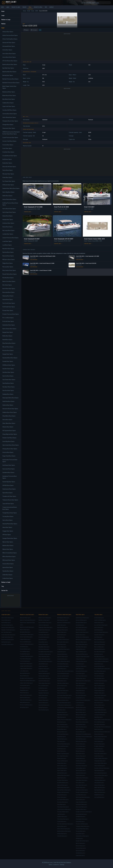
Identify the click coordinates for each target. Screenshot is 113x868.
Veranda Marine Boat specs (82, 836)
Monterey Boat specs (44, 676)
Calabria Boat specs (81, 649)
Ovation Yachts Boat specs (26, 683)
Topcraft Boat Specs (8, 504)
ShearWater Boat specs (82, 780)
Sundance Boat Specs (8, 472)
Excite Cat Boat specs (25, 649)
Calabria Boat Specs (8, 103)
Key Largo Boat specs (81, 695)
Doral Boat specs (24, 647)
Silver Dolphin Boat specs (101, 763)
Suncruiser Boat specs (81, 807)
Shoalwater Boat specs (100, 761)
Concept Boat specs (43, 632)
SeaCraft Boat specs (62, 773)
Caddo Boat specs (62, 652)
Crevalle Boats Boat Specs (10, 156)
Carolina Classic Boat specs (27, 634)
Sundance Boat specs (81, 809)
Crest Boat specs (80, 664)
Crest (33, 11)
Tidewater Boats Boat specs (83, 826)
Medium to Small (38, 7)
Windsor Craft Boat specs (26, 705)
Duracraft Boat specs (99, 666)
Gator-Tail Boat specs (100, 688)
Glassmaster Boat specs (100, 695)
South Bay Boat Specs (8, 441)
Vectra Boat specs (80, 834)
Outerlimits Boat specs (44, 681)
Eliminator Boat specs (44, 649)
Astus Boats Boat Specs (9, 57)
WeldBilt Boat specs (99, 795)
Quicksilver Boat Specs (9, 325)
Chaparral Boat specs (25, 639)
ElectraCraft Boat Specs (9, 167)
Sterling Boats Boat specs (101, 773)
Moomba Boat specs (81, 724)
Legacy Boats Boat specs (26, 668)
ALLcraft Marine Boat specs (101, 625)
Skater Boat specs (62, 778)
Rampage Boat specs (25, 688)
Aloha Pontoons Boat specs (82, 618)
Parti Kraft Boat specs (81, 739)
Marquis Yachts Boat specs (8, 627)
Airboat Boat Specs (8, 32)
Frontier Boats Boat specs (101, 681)
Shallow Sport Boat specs (82, 778)
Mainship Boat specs (25, 673)
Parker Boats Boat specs (44, 683)
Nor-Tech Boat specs (6, 632)
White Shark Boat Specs (9, 556)
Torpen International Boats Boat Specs (10, 508)
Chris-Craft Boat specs (26, 642)
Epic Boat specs (61, 688)
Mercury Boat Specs (8, 267)
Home (3, 7)
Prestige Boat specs (25, 685)
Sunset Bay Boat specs (81, 814)
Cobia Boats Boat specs (63, 666)
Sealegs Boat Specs (8, 394)
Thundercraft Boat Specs (9, 496)
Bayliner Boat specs (25, 630)
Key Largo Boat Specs (8, 230)
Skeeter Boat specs (81, 787)
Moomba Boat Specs (8, 278)
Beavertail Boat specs (100, 644)
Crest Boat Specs (7, 148)
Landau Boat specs (80, 698)
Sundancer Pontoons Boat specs (84, 812)
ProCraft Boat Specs (8, 321)
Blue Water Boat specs (81, 647)
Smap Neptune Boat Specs (10, 434)
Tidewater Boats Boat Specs (10, 500)
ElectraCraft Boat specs (82, 671)
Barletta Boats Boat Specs (10, 64)
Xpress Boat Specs (8, 567)
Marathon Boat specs (81, 707)
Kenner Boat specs (80, 693)
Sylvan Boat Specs (8, 493)
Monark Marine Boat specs (82, 722)
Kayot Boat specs (61, 710)
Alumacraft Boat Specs (9, 42)
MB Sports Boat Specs (9, 259)
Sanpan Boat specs (62, 763)
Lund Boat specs (80, 705)
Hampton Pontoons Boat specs (102, 700)
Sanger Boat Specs (8, 354)
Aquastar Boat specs (99, 635)
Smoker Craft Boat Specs (9, 438)
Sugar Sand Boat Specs (9, 456)
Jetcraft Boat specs (43, 664)
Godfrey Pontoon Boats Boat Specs (10, 204)
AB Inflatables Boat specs (63, 618)
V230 (37, 11)
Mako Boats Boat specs (63, 715)
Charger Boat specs (81, 659)
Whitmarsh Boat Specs (9, 560)
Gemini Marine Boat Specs (9, 199)
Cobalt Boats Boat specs (44, 630)
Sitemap (62, 865)
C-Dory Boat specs (62, 647)
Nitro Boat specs (80, 729)
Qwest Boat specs (99, 749)
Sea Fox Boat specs (62, 766)
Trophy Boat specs (62, 821)
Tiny (46, 7)
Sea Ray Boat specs (6, 642)
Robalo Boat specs (62, 758)
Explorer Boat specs (99, 673)
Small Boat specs (80, 615)
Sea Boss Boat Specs (8, 372)
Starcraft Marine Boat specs (64, 790)
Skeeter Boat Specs (8, 427)
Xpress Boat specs (80, 851)
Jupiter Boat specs (43, 666)
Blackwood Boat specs (81, 642)
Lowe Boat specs (80, 703)
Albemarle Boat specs (25, 618)
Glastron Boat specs (62, 693)
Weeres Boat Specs (8, 549)
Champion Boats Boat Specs (10, 121)
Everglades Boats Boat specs (46, 652)
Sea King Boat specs (81, 768)
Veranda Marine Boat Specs (10, 524)
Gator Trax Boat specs (100, 686)
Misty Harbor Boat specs (82, 720)
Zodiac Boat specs (80, 855)
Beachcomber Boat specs (82, 632)
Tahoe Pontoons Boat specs (64, 809)
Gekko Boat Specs (7, 196)
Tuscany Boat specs (81, 831)
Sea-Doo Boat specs (81, 770)
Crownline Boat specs (44, 637)
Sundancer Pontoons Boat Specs (10, 477)
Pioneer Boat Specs (8, 310)
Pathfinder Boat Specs (9, 307)
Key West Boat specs (62, 712)
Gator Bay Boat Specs (8, 192)
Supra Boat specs (61, 804)
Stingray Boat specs (62, 795)
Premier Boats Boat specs (64, 744)
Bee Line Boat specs (99, 647)
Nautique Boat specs (62, 732)
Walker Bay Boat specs (100, 787)
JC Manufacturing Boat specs (64, 705)
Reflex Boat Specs (7, 336)
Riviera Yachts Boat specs (8, 639)
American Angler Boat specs (101, 632)
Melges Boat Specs (8, 263)
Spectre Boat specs (43, 703)
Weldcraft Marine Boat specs (64, 831)
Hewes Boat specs (80, 690)
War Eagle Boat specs (100, 790)
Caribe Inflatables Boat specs (101, 659)
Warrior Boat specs (80, 843)
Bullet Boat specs (99, 654)
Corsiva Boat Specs (8, 145)
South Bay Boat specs (81, 795)
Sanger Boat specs (80, 758)
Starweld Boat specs (99, 770)
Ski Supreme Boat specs (82, 790)
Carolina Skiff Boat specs (82, 654)
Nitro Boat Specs (7, 285)
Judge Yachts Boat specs (26, 666)
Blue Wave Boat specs (100, 652)
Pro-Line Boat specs (44, 686)
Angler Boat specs (62, 625)
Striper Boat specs (62, 797)
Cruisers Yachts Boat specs (27, 644)
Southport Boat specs (63, 780)
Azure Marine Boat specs (63, 639)
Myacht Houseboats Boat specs (28, 681)
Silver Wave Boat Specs (9, 423)
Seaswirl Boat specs (44, 700)
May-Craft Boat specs (62, 724)
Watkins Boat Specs (8, 545)
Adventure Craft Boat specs (64, 622)
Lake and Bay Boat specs (100, 710)
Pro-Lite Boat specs (81, 746)
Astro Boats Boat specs (81, 627)
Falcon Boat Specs (8, 170)
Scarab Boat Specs (8, 361)
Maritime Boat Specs (8, 252)
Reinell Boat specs (80, 753)
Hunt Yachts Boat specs (7, 625)
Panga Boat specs (61, 737)
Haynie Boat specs (99, 703)
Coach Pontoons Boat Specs (10, 137)
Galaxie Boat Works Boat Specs (11, 188)
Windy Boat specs (24, 707)
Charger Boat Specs (8, 125)
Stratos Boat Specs (8, 452)
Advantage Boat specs (63, 620)
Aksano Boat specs (99, 622)
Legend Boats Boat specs (101, 712)
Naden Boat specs (99, 729)
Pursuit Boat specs (43, 690)
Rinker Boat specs (24, 693)
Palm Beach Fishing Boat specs (83, 734)
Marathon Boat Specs (8, 249)
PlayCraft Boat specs (62, 739)
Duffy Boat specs (80, 669)
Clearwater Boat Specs (9, 128)
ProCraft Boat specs (81, 749)
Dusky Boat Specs (7, 163)
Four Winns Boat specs (26, 659)
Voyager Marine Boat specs (82, 841)
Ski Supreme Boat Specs (9, 430)
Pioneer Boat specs (81, 744)
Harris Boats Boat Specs (9, 209)
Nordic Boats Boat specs (45, 678)
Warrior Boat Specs (8, 542)
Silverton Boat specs (25, 697)
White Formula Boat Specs (10, 553)
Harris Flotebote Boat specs (64, 698)
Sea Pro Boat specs (62, 770)
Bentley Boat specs (81, 635)
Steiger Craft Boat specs (63, 792)
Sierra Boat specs (80, 783)
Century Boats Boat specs (63, 661)
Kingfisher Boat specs (44, 669)
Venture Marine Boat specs (64, 829)
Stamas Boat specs (43, 707)
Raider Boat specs (62, 751)
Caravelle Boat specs (62, 659)
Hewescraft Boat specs (63, 700)
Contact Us (5, 590)
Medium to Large (16, 7)
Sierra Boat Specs (7, 419)
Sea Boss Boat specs (81, 761)
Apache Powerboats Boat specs (28, 620)
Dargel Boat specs (99, 664)
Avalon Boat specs (62, 635)
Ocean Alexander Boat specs (8, 635)
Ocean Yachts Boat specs (8, 637)
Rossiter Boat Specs (8, 350)
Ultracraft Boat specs (99, 785)
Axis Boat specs (61, 637)
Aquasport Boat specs (63, 630)
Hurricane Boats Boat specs (64, 703)
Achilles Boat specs (99, 618)
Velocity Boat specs (62, 826)
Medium (24, 7)
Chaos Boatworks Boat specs (101, 661)
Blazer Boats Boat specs (82, 644)
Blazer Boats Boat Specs (9, 95)
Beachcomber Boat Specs (9, 72)
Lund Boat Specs (7, 245)
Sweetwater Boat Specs (9, 489)
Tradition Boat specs (62, 816)
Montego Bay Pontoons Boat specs (103, 727)
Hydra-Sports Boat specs (26, 664)
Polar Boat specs (61, 741)
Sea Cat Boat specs (80, 763)
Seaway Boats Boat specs (63, 775)
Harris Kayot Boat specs (82, 688)
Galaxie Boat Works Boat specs (83, 681)
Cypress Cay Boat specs (63, 676)
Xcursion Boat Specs (8, 564)
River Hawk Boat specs (63, 756)
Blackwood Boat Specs (9, 92)
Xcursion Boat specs (81, 848)
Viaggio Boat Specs (8, 531)
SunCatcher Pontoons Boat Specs (10, 461)
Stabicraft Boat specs (62, 785)
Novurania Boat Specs (8, 292)
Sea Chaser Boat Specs (9, 380)
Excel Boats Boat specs (100, 671)
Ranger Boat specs (80, 751)
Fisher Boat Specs (7, 177)
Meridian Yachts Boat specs (27, 678)
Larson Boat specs (43, 671)
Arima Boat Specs (7, 50)
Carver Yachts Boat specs (26, 637)
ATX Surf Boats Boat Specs (10, 61)
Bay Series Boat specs (100, 642)
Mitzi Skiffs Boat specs (100, 724)
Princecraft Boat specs (63, 746)
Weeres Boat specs (81, 846)
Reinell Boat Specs (7, 340)
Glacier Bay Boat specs (44, 656)
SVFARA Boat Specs (8, 485)
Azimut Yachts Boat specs (8, 618)
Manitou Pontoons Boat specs (64, 720)
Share (26, 30)
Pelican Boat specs (99, 734)
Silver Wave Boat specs (81, 785)
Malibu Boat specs (62, 717)
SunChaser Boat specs (81, 804)
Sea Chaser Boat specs (81, 766)
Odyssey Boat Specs (8, 296)
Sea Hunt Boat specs (62, 768)
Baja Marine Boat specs (44, 620)
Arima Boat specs (80, 625)
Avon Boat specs (98, 637)
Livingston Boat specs (100, 715)
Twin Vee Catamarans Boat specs (65, 824)
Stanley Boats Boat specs (63, 787)
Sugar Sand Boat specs (81, 802)
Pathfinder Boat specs (81, 741)
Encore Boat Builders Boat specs (102, 669)
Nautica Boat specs (62, 729)
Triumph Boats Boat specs (82, 829)
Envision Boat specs (62, 686)
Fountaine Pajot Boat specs (27, 656)
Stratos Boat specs (80, 800)
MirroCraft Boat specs (100, 722)
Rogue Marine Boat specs (100, 753)
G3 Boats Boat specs (81, 678)
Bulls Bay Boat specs (99, 656)
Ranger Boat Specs (8, 332)
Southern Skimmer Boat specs (102, 768)
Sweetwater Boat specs (82, 819)
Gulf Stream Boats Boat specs (64, 695)
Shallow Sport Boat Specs (10, 412)
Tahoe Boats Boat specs (63, 807)
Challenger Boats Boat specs (46, 627)
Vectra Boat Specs (8, 520)
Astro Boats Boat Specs (9, 53)
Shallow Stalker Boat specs (101, 758)
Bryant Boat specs (62, 644)
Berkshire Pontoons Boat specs (84, 639)
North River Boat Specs (9, 289)
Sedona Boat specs (81, 775)
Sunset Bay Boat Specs (9, 482)
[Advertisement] (11, 601)
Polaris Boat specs (99, 741)
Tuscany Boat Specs (8, 516)
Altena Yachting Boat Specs (10, 39)
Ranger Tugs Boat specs (63, 753)
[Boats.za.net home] (9, 3)
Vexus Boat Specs (7, 527)
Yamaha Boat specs (81, 853)
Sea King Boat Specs (8, 383)
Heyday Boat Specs (8, 219)
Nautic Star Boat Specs (9, 281)
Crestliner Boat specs (81, 666)
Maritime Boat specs (81, 710)
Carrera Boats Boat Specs (10, 114)
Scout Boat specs (43, 698)
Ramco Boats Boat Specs (9, 329)
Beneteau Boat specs (25, 632)
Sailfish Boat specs (43, 695)
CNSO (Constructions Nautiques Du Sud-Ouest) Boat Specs (11, 133)
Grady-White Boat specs (44, 659)
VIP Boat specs (79, 838)
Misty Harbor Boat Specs (9, 270)
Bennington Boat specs (63, 642)
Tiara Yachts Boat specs (26, 700)
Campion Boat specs (62, 654)
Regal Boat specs (24, 690)
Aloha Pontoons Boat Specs (10, 35)
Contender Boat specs (44, 635)
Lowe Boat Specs (7, 241)
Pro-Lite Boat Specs (8, 318)
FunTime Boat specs (25, 661)
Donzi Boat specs (43, 639)
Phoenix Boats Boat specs (101, 737)
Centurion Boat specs (44, 625)
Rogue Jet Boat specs (63, 761)
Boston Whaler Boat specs (45, 622)
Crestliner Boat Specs (8, 152)
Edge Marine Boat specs (63, 683)
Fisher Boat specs (80, 673)
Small (30, 7)
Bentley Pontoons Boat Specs (10, 79)
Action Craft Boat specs (100, 620)
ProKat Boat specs (43, 688)
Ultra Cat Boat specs (99, 783)
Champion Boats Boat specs (83, 656)
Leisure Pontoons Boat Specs (10, 238)
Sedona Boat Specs (8, 405)
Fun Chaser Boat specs (81, 676)
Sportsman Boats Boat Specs (11, 445)
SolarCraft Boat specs (100, 766)
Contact (52, 7)
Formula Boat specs (25, 651)
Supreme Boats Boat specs (101, 775)
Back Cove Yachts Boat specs (27, 627)
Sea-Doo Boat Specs (8, 390)
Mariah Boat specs (62, 722)
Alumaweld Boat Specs (9, 46)
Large (8, 7)
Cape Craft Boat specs (81, 652)
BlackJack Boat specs (100, 649)
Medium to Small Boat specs (64, 615)
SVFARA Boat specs (81, 816)
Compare (34, 30)
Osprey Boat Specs (8, 299)
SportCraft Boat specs (44, 705)
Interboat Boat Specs (8, 223)
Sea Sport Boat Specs (9, 387)
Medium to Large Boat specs (27, 615)
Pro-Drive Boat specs (100, 744)
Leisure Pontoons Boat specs (83, 700)
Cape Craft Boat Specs (9, 106)
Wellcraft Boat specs (25, 702)
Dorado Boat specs (43, 642)
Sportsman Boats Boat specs (83, 797)
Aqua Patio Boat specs (63, 627)
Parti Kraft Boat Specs (9, 303)
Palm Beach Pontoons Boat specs (84, 737)
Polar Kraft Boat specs (100, 739)
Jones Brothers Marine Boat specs (66, 707)
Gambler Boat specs (99, 683)
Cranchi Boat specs (6, 620)
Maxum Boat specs (25, 676)
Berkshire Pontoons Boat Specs (11, 83)
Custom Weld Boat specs (63, 673)
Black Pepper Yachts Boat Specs (9, 87)
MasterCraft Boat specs (44, 673)
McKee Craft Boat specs (63, 727)
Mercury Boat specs (81, 717)
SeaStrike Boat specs (81, 773)
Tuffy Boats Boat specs (100, 780)
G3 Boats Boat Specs (8, 185)
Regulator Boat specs (44, 693)
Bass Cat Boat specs (99, 639)
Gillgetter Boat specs (99, 693)
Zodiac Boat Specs (8, 578)
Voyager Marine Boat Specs (10, 538)
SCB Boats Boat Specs (9, 365)
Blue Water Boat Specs (9, 99)
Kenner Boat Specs (8, 227)
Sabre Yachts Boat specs (26, 695)
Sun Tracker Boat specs (63, 800)
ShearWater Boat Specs (9, 416)
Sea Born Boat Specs (8, 369)
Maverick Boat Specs (8, 256)
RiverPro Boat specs (99, 751)
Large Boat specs (6, 615)
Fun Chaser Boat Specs (9, 181)
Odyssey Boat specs (81, 732)
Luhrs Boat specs (24, 671)
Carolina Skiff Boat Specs (9, 110)
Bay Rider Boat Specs (8, 68)
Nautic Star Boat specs (81, 727)
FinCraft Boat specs (99, 676)
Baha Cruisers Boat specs (45, 618)
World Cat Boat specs (44, 710)
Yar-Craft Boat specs (99, 797)
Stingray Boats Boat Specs (10, 449)
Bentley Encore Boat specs (82, 637)
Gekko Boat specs (80, 686)
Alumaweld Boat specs (81, 622)
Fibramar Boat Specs (8, 174)
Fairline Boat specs (6, 622)
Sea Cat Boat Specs (8, 376)
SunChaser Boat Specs (9, 465)
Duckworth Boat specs (63, 678)
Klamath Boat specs (99, 707)
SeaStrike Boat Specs (8, 401)
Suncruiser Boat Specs (9, 469)
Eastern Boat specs (43, 644)
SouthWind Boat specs (63, 783)
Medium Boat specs (43, 615)
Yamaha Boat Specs (8, 571)
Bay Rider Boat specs (81, 630)
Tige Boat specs (61, 814)
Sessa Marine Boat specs (7, 644)
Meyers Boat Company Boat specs (103, 720)
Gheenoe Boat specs (99, 690)
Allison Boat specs (99, 627)
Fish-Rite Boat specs (99, 678)
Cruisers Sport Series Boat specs (65, 671)
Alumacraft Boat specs (81, 620)
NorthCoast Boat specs (63, 734)
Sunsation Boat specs (63, 802)
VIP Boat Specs (7, 535)
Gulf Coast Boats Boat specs (45, 661)
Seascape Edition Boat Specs (10, 398)
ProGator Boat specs (99, 746)
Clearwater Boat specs (81, 661)
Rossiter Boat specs (81, 756)
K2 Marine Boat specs (99, 705)
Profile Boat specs (62, 749)
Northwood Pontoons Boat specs (102, 732)
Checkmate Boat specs (63, 664)
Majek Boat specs (99, 717)
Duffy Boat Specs (7, 159)
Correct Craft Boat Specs (9, 141)
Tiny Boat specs (98, 615)
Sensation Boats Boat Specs (10, 409)
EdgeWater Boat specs (44, 647)
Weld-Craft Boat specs (100, 792)
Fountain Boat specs (25, 654)
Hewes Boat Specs (8, 216)
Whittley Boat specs (62, 834)
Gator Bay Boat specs (81, 683)
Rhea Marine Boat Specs (9, 343)
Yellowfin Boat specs (62, 836)
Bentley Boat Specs (8, 75)
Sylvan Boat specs (80, 821)
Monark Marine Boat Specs (10, 274)
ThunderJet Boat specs (63, 812)
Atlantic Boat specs (62, 632)
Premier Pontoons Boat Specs (11, 314)
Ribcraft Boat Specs (8, 347)
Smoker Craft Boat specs (82, 792)
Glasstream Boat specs (63, 690)
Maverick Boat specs (81, 712)
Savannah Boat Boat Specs (10, 358)
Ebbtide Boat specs (62, 681)
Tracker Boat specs (99, 778)
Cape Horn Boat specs (63, 656)
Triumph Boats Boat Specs (10, 513)
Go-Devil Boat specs (99, 698)
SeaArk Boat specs (99, 756)
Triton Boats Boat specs (63, 819)
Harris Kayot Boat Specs (9, 212)
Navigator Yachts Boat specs (8, 630)
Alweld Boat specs (99, 630)
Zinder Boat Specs (7, 575)
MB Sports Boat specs (81, 715)
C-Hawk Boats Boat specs (63, 649)
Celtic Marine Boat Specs (9, 117)
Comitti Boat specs (62, 669)
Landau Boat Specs (8, 234)
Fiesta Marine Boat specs (45, 654)
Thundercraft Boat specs (82, 824)
